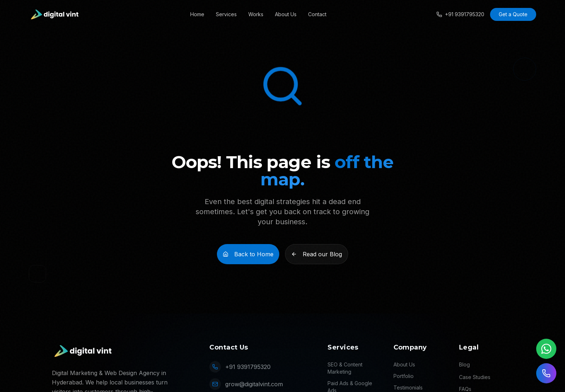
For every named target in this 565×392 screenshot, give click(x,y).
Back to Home (248, 254)
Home (197, 14)
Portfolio (404, 376)
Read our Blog (317, 254)
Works (256, 14)
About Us (286, 14)
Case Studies (475, 377)
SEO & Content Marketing (345, 368)
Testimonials (408, 388)
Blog (464, 364)
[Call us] (546, 373)
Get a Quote (513, 14)
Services (226, 14)
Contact (317, 14)
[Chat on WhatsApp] (546, 349)
